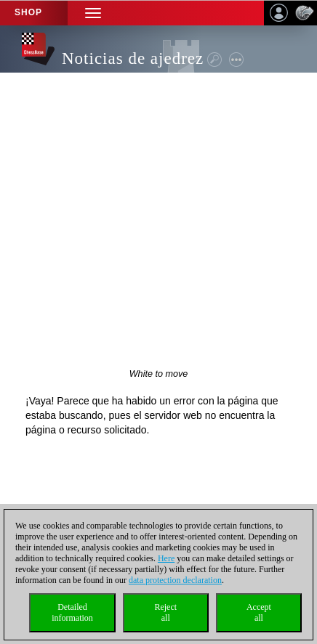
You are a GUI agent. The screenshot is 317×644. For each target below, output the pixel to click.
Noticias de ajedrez (133, 58)
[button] (93, 13)
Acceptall (259, 612)
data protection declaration (175, 580)
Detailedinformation (72, 612)
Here (166, 558)
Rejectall (165, 612)
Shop (28, 12)
